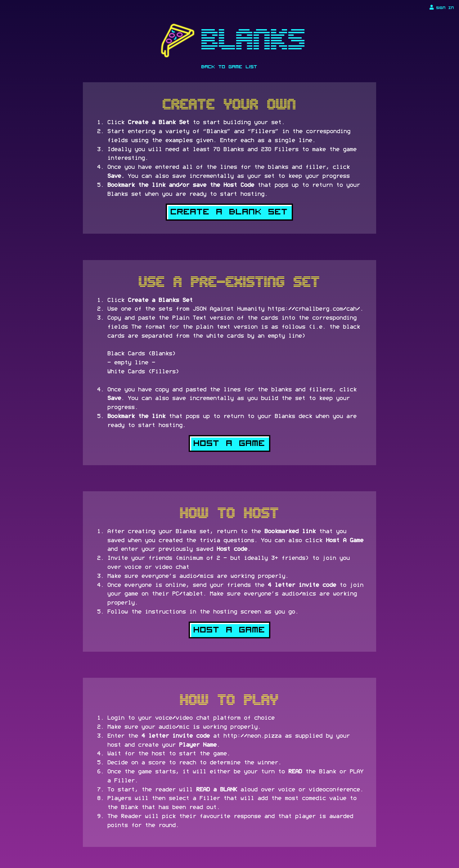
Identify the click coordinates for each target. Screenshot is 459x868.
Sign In (442, 7)
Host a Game (229, 443)
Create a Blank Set (229, 212)
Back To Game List (229, 67)
